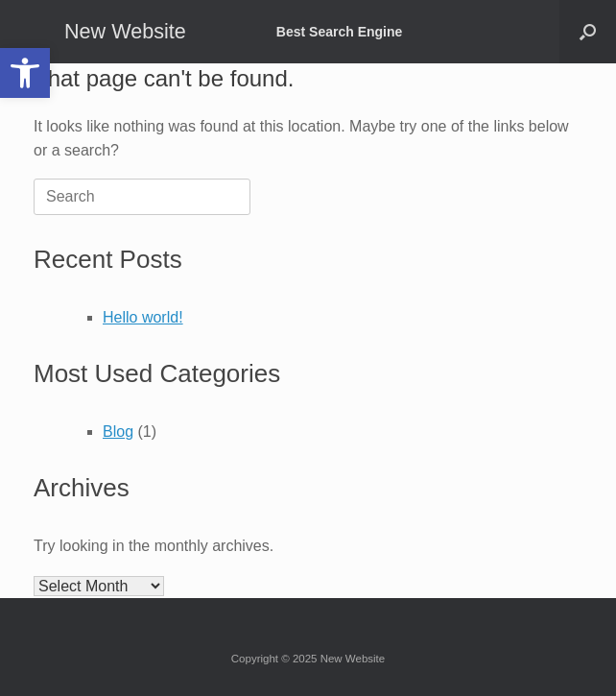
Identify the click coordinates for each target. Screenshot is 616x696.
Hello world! (143, 317)
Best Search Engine (340, 32)
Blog (118, 432)
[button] (25, 73)
